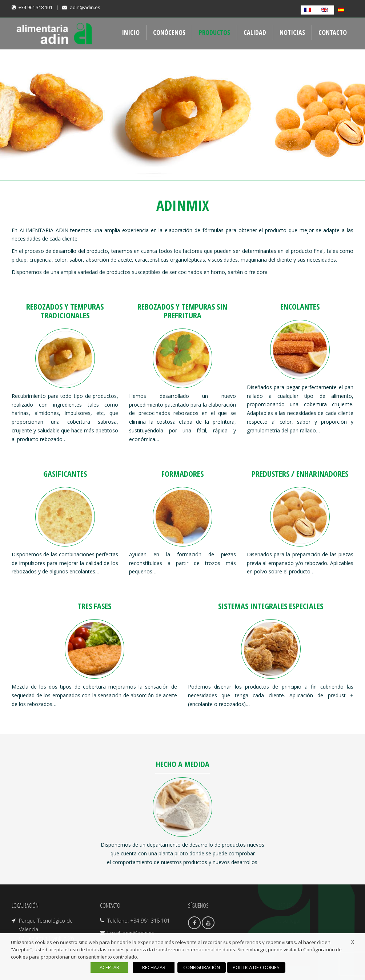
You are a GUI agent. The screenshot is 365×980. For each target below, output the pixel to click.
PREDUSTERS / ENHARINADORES (300, 473)
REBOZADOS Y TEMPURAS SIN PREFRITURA (182, 311)
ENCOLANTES (300, 306)
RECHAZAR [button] (154, 967)
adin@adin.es (85, 7)
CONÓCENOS (169, 32)
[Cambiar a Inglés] (326, 10)
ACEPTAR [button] (109, 967)
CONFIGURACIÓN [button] (202, 967)
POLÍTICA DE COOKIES (256, 967)
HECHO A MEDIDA (183, 764)
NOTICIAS (292, 32)
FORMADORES (182, 473)
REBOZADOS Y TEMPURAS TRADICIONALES (65, 311)
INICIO (131, 32)
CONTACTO (333, 32)
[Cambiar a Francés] (309, 10)
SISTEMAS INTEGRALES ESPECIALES (271, 606)
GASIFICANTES (65, 473)
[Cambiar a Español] (342, 10)
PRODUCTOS (214, 32)
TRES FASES (94, 606)
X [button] (353, 942)
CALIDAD (255, 32)
